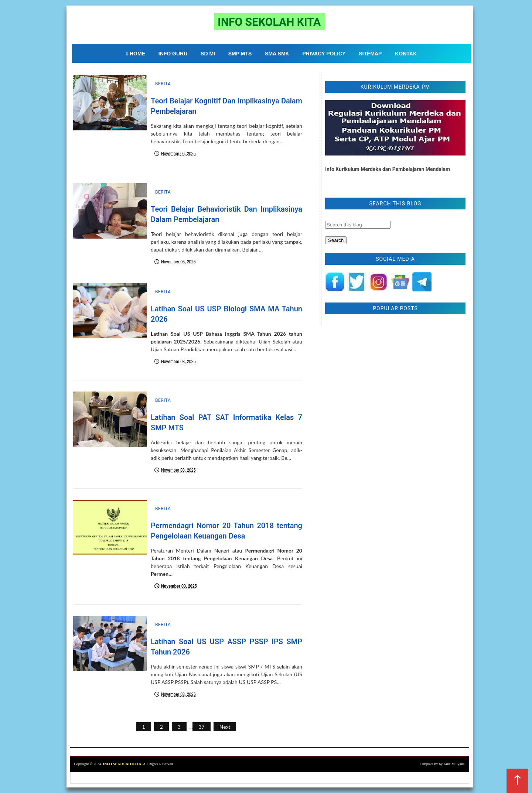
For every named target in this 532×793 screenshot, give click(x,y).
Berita (163, 84)
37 (201, 727)
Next (225, 727)
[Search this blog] (358, 225)
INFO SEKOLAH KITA (122, 764)
